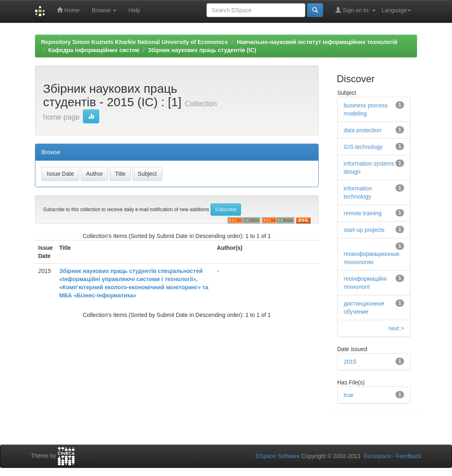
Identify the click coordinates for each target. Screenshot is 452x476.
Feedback (409, 456)
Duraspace (377, 456)
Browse (104, 10)
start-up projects (364, 230)
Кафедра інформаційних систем (94, 50)
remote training (363, 213)
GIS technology (363, 147)
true (349, 395)
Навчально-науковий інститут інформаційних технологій (317, 42)
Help (134, 10)
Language (396, 10)
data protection (363, 130)
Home (68, 10)
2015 (350, 362)
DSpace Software (278, 456)
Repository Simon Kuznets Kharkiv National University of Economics (135, 42)
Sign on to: (355, 10)
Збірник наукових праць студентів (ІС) (202, 50)
